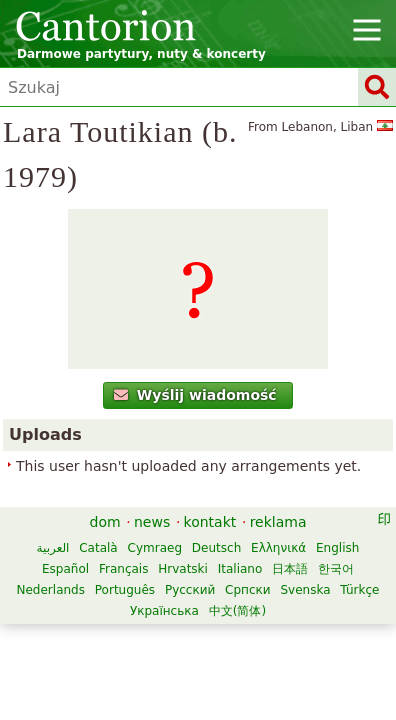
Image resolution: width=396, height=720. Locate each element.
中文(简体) (237, 611)
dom (105, 522)
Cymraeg (155, 548)
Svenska (305, 590)
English (337, 548)
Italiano (240, 569)
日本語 (290, 569)
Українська (164, 611)
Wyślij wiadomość (195, 395)
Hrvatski (183, 569)
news (152, 522)
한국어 (336, 569)
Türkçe (359, 590)
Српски (248, 590)
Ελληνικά (278, 548)
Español (65, 569)
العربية (53, 548)
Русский (190, 590)
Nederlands (51, 590)
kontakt (210, 522)
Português (125, 590)
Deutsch (216, 548)
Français (123, 569)
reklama (278, 522)
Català (98, 548)
